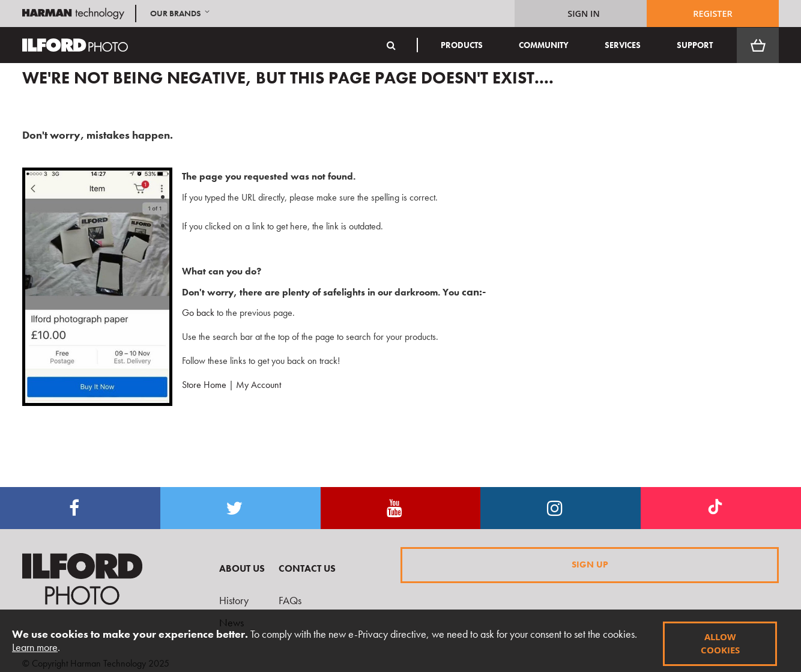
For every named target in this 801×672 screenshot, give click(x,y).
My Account (258, 385)
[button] (181, 14)
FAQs (290, 600)
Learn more (35, 647)
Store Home (204, 385)
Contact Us (307, 568)
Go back (193, 313)
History (234, 600)
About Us (242, 568)
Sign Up (590, 565)
